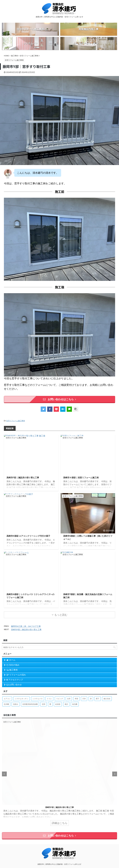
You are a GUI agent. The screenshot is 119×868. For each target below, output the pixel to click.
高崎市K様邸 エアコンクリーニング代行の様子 (28, 536)
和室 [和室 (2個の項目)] (76, 699)
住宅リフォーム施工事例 (16, 421)
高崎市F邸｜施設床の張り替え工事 (23, 478)
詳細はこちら (60, 823)
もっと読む (61, 615)
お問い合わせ (14, 685)
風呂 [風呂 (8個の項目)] (66, 704)
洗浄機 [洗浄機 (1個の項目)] (6, 704)
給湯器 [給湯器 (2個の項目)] (58, 704)
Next (115, 774)
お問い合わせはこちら (60, 399)
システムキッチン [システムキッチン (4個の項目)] (21, 699)
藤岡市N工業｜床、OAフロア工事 (26, 626)
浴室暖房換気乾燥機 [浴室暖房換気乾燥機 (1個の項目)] (30, 704)
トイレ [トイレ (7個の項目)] (49, 699)
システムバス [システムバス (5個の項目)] (38, 699)
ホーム (11, 660)
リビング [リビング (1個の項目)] (60, 699)
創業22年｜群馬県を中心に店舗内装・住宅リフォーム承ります (60, 864)
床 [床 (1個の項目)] (91, 699)
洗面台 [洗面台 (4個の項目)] (16, 704)
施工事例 (12, 670)
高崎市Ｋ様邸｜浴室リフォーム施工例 (81, 478)
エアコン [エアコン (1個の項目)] (7, 699)
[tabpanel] (60, 774)
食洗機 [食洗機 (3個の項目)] (75, 704)
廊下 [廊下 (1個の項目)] (98, 699)
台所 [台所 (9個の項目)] (69, 699)
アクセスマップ (15, 680)
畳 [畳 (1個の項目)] (50, 704)
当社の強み (13, 665)
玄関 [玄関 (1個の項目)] (43, 704)
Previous (4, 774)
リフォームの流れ (16, 675)
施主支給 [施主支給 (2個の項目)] (107, 699)
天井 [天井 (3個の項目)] (84, 699)
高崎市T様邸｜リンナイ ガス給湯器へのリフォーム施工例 (60, 807)
